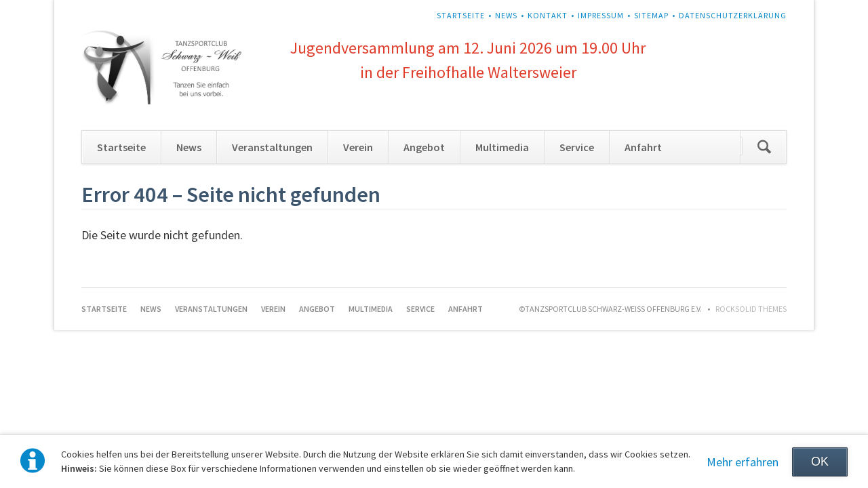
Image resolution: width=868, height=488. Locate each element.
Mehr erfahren (743, 462)
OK (820, 462)
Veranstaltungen (272, 147)
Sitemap (651, 15)
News (506, 15)
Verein (358, 147)
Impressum (601, 15)
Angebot (424, 147)
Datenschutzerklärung (733, 15)
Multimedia (502, 147)
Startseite (461, 15)
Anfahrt (643, 147)
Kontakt (548, 15)
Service (577, 147)
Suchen (764, 147)
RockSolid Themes (751, 309)
